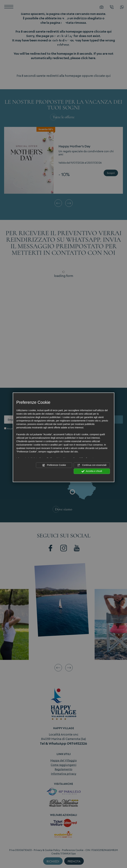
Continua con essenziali (92, 465)
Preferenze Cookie (54, 465)
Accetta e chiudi (92, 471)
